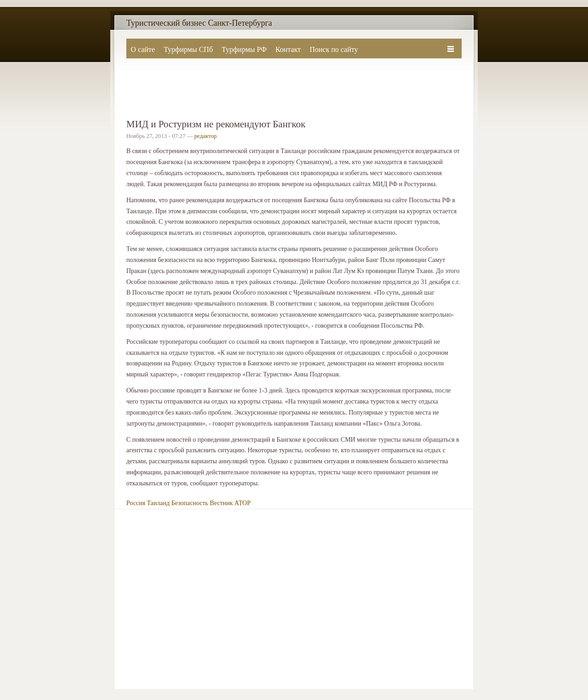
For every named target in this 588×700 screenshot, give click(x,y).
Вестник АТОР (230, 503)
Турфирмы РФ (244, 49)
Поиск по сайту (334, 49)
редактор (206, 136)
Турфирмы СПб (188, 49)
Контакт (288, 49)
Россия (136, 503)
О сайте (143, 49)
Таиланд (158, 503)
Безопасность (190, 503)
